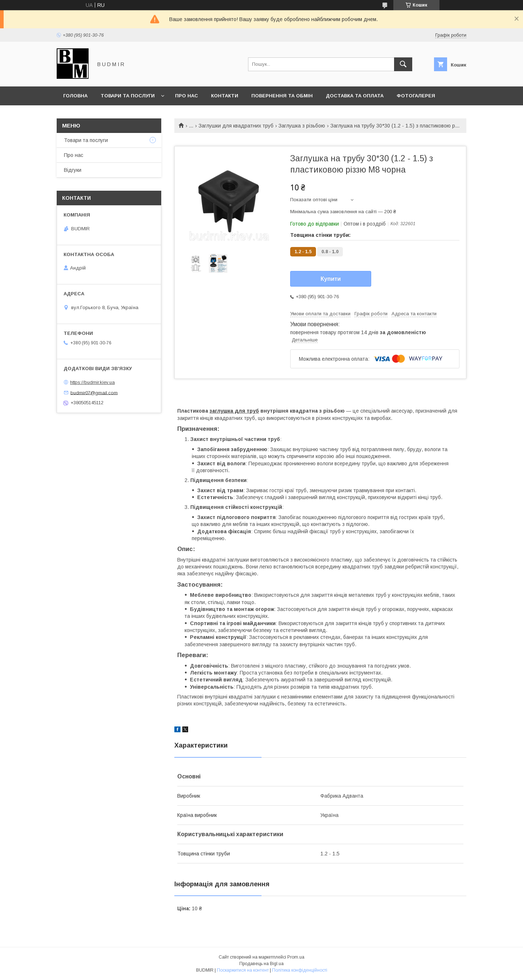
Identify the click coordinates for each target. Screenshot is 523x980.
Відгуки (73, 170)
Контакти (225, 96)
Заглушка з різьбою (302, 126)
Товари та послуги (128, 96)
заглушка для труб (234, 411)
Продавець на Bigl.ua (261, 964)
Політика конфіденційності (300, 970)
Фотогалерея (416, 96)
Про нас (187, 96)
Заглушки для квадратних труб (236, 126)
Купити (331, 279)
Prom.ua (296, 957)
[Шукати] (403, 64)
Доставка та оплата (355, 96)
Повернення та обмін (282, 96)
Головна (75, 96)
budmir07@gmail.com (94, 392)
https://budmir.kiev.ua (92, 382)
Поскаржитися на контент (243, 970)
